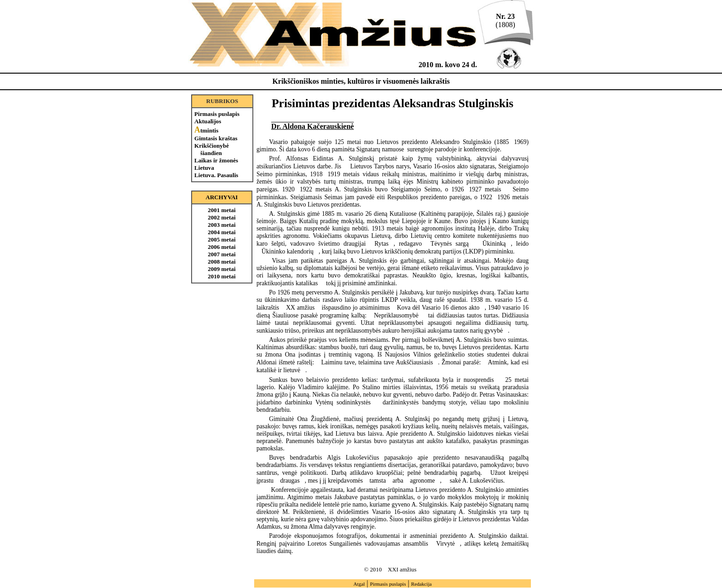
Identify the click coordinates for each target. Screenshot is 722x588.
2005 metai (221, 239)
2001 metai (221, 210)
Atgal (359, 584)
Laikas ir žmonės (216, 160)
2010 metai (221, 276)
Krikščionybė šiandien (212, 149)
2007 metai (221, 254)
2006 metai (221, 247)
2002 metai (221, 217)
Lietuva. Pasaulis (216, 175)
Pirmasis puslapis (217, 114)
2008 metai (221, 262)
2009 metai (221, 269)
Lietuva (204, 168)
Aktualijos (208, 121)
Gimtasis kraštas (216, 138)
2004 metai (221, 232)
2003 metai (221, 225)
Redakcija (422, 584)
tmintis (206, 130)
